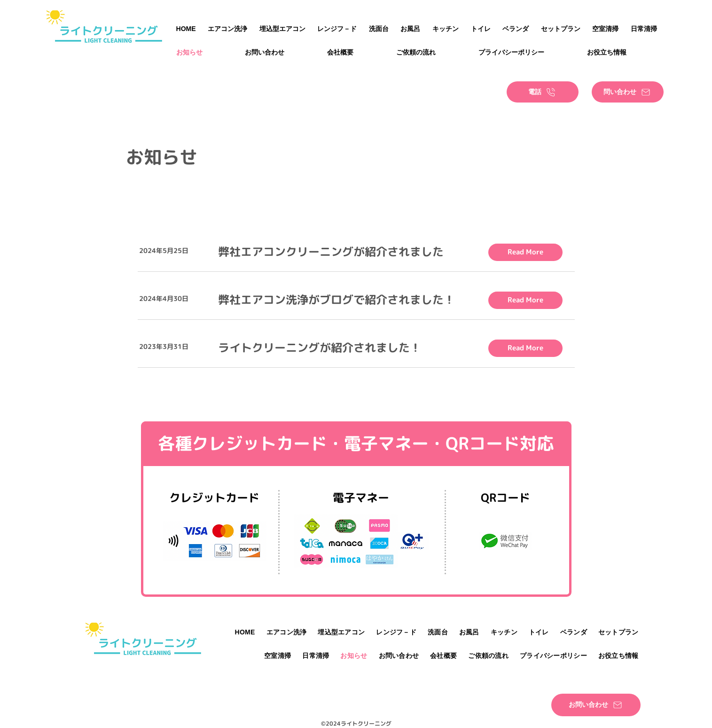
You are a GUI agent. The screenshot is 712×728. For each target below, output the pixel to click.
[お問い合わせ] (596, 705)
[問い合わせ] (628, 92)
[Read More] (525, 252)
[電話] (543, 92)
